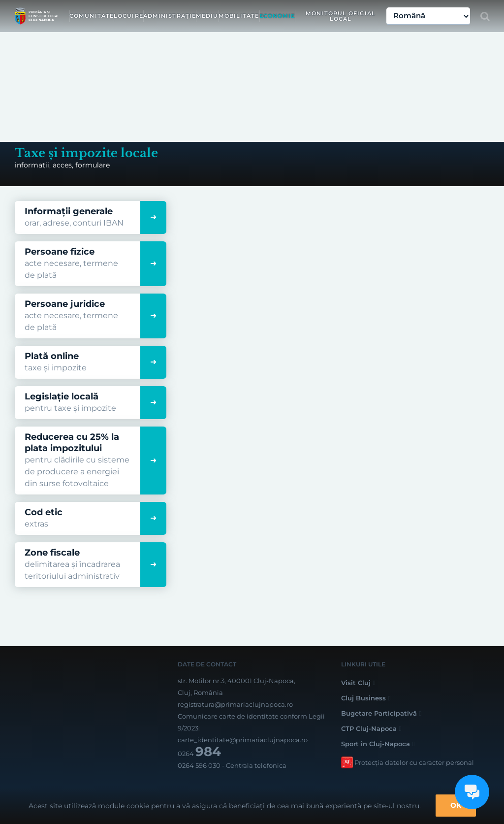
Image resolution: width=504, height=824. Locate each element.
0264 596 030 (199, 765)
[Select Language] (428, 16)
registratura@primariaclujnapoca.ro (235, 704)
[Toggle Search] (485, 16)
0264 (199, 754)
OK (456, 805)
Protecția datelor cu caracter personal (414, 762)
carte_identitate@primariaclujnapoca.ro (243, 740)
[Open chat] (472, 792)
